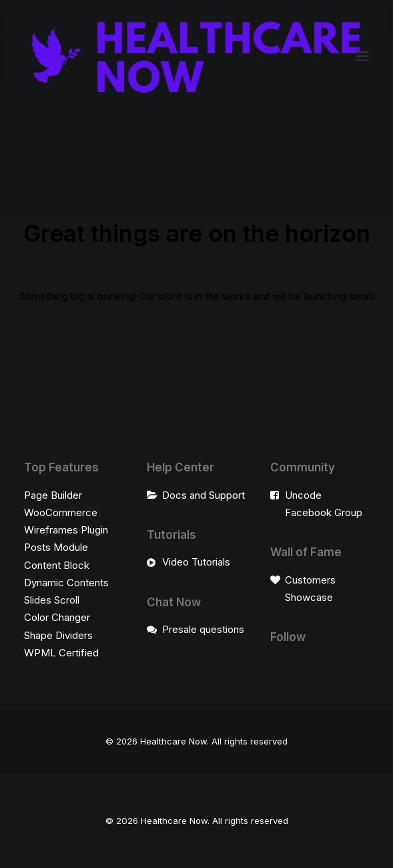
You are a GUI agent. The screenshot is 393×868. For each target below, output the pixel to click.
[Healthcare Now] (196, 56)
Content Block (57, 565)
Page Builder (53, 495)
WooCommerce (61, 512)
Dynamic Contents (66, 583)
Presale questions (203, 629)
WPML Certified (61, 653)
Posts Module (56, 547)
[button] (362, 56)
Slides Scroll (52, 600)
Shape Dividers (58, 635)
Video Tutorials (196, 562)
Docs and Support (204, 495)
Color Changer (57, 617)
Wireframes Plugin (66, 530)
